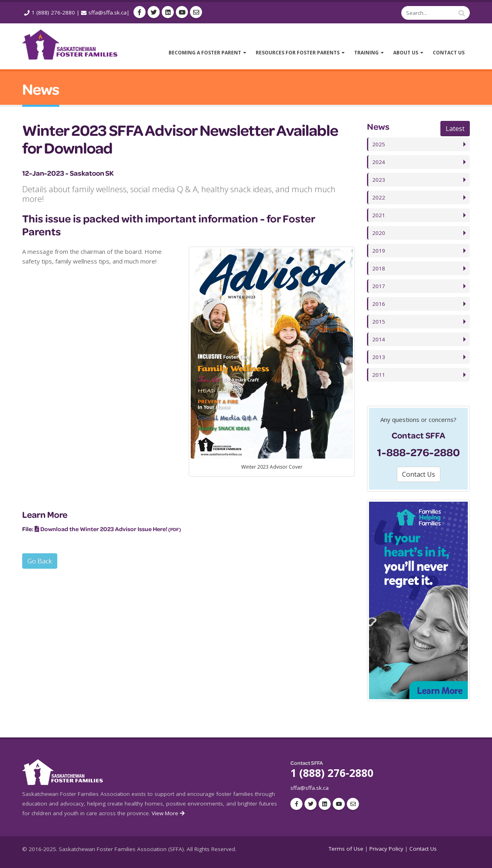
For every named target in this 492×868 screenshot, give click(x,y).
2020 (379, 233)
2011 (379, 375)
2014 (379, 339)
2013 (379, 357)
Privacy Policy (386, 849)
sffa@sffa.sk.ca (107, 12)
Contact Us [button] (419, 474)
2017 (379, 286)
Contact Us (423, 849)
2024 (379, 162)
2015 (379, 322)
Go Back (40, 561)
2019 (379, 251)
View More (169, 813)
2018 (379, 268)
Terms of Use (346, 849)
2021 (379, 215)
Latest (455, 129)
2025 (379, 144)
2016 (379, 304)
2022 (379, 197)
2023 (379, 180)
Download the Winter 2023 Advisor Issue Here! (104, 529)
